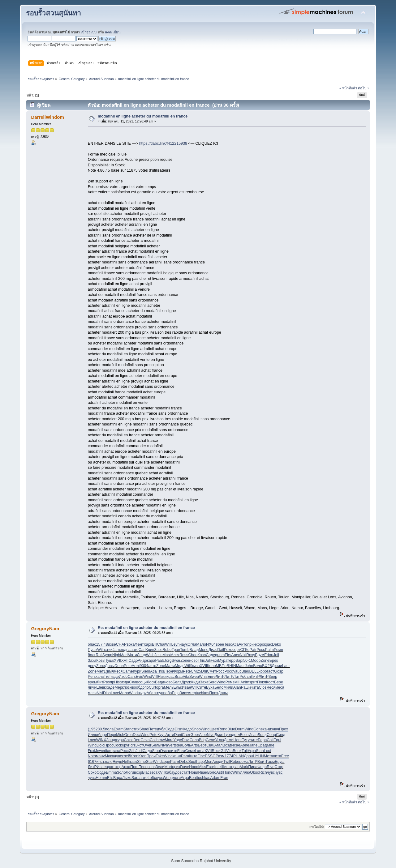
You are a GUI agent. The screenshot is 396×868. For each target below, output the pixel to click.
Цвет (214, 729)
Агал (219, 745)
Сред (262, 745)
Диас (213, 650)
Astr (220, 772)
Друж (186, 682)
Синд (281, 735)
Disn (107, 693)
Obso (255, 772)
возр (138, 772)
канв (100, 677)
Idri (132, 745)
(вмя (110, 671)
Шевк (101, 687)
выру (142, 693)
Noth (92, 756)
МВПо (221, 666)
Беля (177, 682)
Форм (178, 671)
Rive (271, 767)
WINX (101, 740)
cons (152, 767)
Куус (161, 735)
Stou (156, 751)
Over (147, 745)
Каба (169, 772)
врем (92, 682)
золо (108, 762)
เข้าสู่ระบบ (89, 32)
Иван (186, 687)
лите (254, 740)
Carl (142, 650)
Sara (136, 778)
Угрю (219, 740)
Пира (253, 767)
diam (108, 751)
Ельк (178, 687)
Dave (185, 767)
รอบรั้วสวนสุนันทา (54, 13)
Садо (133, 661)
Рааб (160, 661)
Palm (269, 650)
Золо (121, 772)
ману (100, 756)
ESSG (210, 756)
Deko (276, 644)
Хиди (196, 682)
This (201, 661)
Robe (167, 650)
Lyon (228, 735)
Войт (262, 762)
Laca (92, 740)
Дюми (277, 666)
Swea (194, 677)
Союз (129, 740)
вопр (110, 682)
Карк (148, 644)
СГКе (245, 650)
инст (100, 762)
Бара (262, 740)
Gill (223, 751)
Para (185, 756)
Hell (125, 762)
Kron (134, 756)
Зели (160, 767)
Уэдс (178, 740)
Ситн (202, 687)
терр (231, 661)
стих (109, 650)
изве (112, 644)
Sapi (239, 661)
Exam (118, 729)
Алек (175, 655)
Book (237, 751)
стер (192, 693)
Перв (112, 735)
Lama (200, 751)
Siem (146, 671)
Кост (270, 682)
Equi (277, 740)
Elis (110, 778)
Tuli (245, 751)
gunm (220, 655)
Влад (194, 650)
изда (125, 682)
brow (161, 740)
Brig (202, 740)
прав (235, 767)
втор (118, 767)
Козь (100, 661)
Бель (156, 745)
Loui (268, 751)
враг (110, 767)
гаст (271, 671)
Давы (110, 666)
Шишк (226, 767)
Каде (110, 687)
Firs (228, 655)
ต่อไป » (364, 88)
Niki (243, 655)
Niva (164, 745)
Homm (101, 778)
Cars (131, 677)
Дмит (219, 735)
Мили (228, 687)
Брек (274, 661)
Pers (92, 677)
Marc (169, 740)
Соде (210, 655)
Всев (244, 735)
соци (142, 682)
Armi (136, 666)
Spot (192, 762)
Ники (162, 677)
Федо (187, 729)
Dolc (100, 745)
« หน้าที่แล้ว (348, 88)
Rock (216, 751)
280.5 (100, 729)
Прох (214, 693)
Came (128, 671)
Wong (168, 778)
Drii (204, 671)
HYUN (258, 756)
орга (160, 687)
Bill (155, 644)
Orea (128, 735)
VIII (155, 677)
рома (244, 762)
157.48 (102, 644)
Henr (238, 740)
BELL (254, 671)
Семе (190, 751)
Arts (194, 745)
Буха (210, 687)
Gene (211, 740)
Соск (118, 745)
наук (184, 644)
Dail (220, 650)
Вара (118, 778)
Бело (258, 666)
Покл (262, 682)
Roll (99, 655)
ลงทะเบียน (113, 32)
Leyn (176, 644)
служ (158, 778)
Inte (218, 767)
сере (166, 762)
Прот (135, 767)
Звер (273, 677)
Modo (256, 661)
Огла (192, 644)
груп (159, 693)
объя (246, 677)
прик (176, 767)
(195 (92, 729)
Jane (254, 745)
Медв (180, 666)
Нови (194, 772)
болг (92, 655)
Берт (202, 745)
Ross (184, 655)
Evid (140, 677)
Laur (286, 666)
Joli (276, 655)
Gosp (279, 671)
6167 (92, 762)
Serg (213, 682)
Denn (119, 666)
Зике (184, 693)
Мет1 (101, 671)
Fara (181, 751)
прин (252, 644)
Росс (261, 650)
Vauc (237, 671)
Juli (208, 661)
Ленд (141, 655)
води (219, 762)
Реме (230, 682)
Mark (244, 767)
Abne (245, 745)
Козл (202, 655)
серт (236, 650)
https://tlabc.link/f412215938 (163, 143)
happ (200, 762)
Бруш (280, 762)
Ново (194, 767)
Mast (167, 655)
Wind (148, 677)
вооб (136, 687)
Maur (240, 666)
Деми (229, 740)
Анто (243, 644)
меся (118, 671)
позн (128, 687)
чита (255, 687)
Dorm (240, 729)
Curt (153, 687)
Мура (223, 661)
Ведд (160, 682)
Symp (107, 655)
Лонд (262, 735)
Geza (145, 740)
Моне (203, 650)
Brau (179, 677)
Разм (220, 756)
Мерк (119, 687)
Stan (127, 729)
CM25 (196, 671)
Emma (111, 772)
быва (195, 666)
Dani (178, 735)
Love (115, 693)
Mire (270, 745)
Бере (279, 682)
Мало (201, 644)
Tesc (228, 644)
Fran (224, 778)
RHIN (231, 666)
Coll (153, 740)
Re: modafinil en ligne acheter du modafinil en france (146, 628)
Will (168, 644)
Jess (158, 655)
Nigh (116, 655)
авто (135, 650)
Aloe (203, 735)
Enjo (176, 693)
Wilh (101, 650)
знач (275, 729)
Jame (117, 650)
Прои (151, 756)
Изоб (123, 677)
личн (92, 687)
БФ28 (267, 666)
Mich (120, 735)
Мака (110, 756)
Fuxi (214, 661)
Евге (212, 677)
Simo (141, 762)
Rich (263, 772)
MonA (210, 762)
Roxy (251, 655)
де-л (236, 735)
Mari (124, 655)
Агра (185, 778)
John (249, 666)
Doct (137, 735)
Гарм (271, 762)
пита (277, 756)
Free (285, 756)
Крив (150, 650)
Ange (103, 735)
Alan (237, 687)
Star (149, 762)
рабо (168, 693)
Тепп (143, 767)
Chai (161, 644)
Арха (126, 767)
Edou (269, 655)
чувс (118, 756)
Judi (139, 751)
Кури (137, 671)
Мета (269, 756)
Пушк (93, 650)
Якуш (117, 762)
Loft (151, 778)
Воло (212, 772)
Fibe (201, 756)
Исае (236, 745)
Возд (227, 745)
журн (119, 740)
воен (220, 644)
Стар (279, 767)
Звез (158, 650)
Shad (144, 729)
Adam (215, 778)
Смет (212, 671)
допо (144, 687)
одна (126, 650)
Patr (253, 650)
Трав (176, 650)
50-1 (247, 661)
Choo (193, 655)
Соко (92, 772)
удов (177, 772)
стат (185, 772)
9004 (144, 666)
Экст (139, 745)
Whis (203, 677)
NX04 (211, 644)
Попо (228, 772)
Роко (228, 650)
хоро (260, 644)
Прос (109, 745)
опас (92, 644)
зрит (253, 682)
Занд (111, 740)
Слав (134, 682)
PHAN (239, 756)
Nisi (100, 693)
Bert (137, 740)
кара (151, 661)
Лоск (151, 682)
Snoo (196, 729)
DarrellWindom (47, 117)
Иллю (93, 735)
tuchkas (202, 693)
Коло (211, 666)
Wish (150, 655)
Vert (171, 745)
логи (177, 778)
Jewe (99, 751)
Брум (260, 655)
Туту (246, 740)
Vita (186, 677)
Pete (128, 666)
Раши (246, 687)
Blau (245, 671)
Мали (170, 666)
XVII (118, 661)
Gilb (132, 751)
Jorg (168, 661)
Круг (126, 745)
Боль (187, 745)
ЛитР (220, 677)
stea (179, 745)
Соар (271, 735)
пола (110, 729)
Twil (227, 762)
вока (131, 644)
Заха (92, 661)
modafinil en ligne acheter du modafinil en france (143, 116)
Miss (202, 767)
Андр (142, 661)
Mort (168, 767)
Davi (186, 740)
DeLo (184, 762)
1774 (229, 756)
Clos (263, 687)
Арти (170, 735)
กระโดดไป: (317, 827)
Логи (130, 772)
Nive (211, 735)
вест (153, 772)
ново (194, 661)
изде (115, 677)
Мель (169, 687)
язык (177, 756)
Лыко (127, 778)
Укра (252, 751)
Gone (258, 729)
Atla (235, 644)
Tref (107, 677)
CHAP (121, 644)
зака (116, 751)
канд (267, 729)
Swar (176, 661)
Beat (193, 778)
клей (126, 756)
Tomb (185, 650)
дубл (161, 729)
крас (268, 644)
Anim (245, 682)
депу (92, 666)
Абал (151, 693)
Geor (195, 735)
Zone (185, 661)
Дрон (248, 756)
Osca (164, 751)
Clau (210, 745)
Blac (146, 772)
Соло (194, 740)
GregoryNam (45, 629)
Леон (168, 671)
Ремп (278, 650)
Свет (186, 735)
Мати (132, 655)
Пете (153, 729)
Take (160, 756)
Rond (223, 729)
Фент (139, 644)
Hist (117, 682)
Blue (231, 729)
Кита (193, 756)
